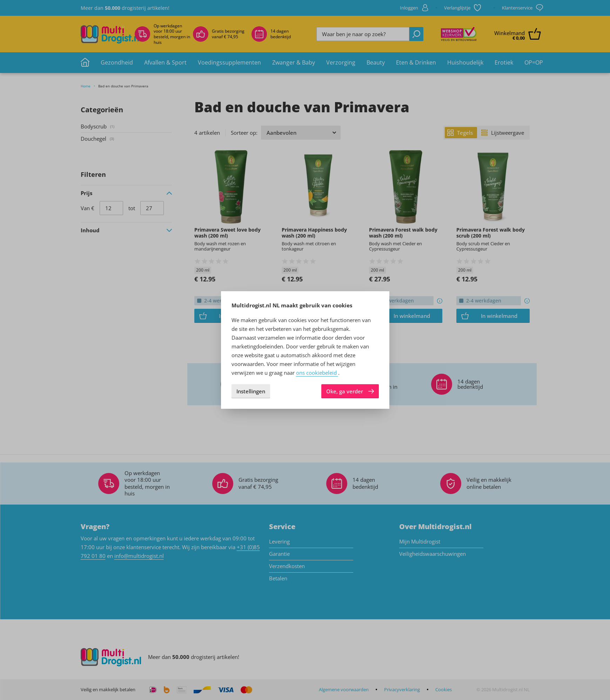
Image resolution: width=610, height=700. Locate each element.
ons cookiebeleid (317, 373)
